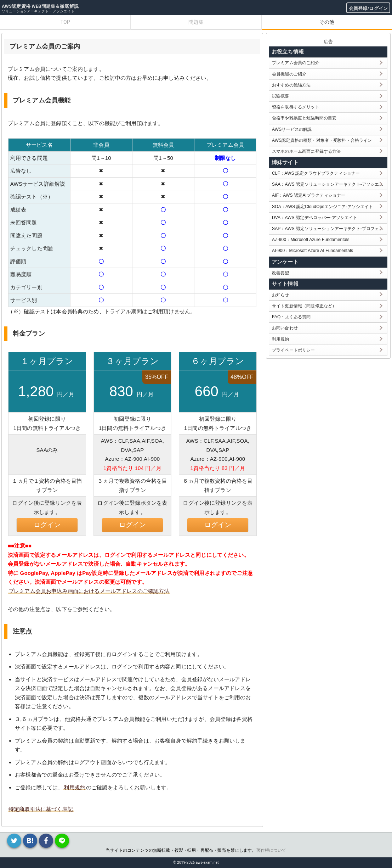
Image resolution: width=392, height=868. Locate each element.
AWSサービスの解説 (292, 129)
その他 (327, 22)
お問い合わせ (285, 328)
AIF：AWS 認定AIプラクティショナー (309, 195)
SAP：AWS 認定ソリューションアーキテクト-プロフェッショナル (329, 229)
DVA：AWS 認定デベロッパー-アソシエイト (315, 218)
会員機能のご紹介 (289, 74)
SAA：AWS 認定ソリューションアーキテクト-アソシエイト (329, 184)
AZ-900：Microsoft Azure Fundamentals (311, 240)
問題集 (196, 22)
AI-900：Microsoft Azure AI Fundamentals (313, 251)
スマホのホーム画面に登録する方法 (306, 151)
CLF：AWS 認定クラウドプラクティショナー (316, 173)
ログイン (47, 525)
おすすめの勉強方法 (291, 85)
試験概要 (281, 96)
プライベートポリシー (294, 350)
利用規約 (75, 787)
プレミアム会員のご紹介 (296, 63)
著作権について (271, 850)
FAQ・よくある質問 (291, 317)
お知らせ (281, 295)
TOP (65, 22)
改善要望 (281, 273)
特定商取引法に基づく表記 (41, 809)
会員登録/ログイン (368, 8)
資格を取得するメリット (296, 107)
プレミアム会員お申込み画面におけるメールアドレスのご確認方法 (89, 591)
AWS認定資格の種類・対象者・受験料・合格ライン (322, 140)
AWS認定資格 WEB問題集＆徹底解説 (40, 6)
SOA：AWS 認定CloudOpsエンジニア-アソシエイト (322, 207)
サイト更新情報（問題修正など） (304, 306)
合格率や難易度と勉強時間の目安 (304, 118)
